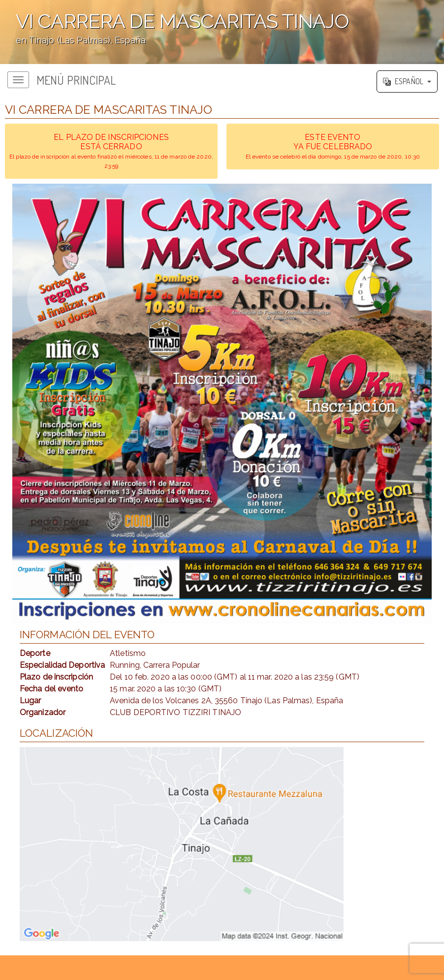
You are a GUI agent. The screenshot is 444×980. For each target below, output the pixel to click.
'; (222, 32)
